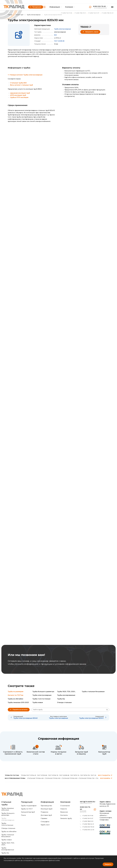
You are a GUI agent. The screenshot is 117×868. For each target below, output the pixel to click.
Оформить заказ (90, 32)
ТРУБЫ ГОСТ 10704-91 (29, 775)
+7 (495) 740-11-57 (94, 13)
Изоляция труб (47, 809)
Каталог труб (18, 15)
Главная (10, 15)
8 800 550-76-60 (99, 6)
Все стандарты (105, 775)
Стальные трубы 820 (18, 83)
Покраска (44, 812)
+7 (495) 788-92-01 (107, 13)
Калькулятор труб (28, 812)
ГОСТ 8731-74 (75, 775)
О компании (65, 806)
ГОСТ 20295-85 (59, 41)
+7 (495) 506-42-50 (88, 830)
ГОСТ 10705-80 (42, 775)
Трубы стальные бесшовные (93, 692)
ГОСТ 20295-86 (96, 775)
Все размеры (106, 778)
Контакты (64, 815)
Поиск (23, 815)
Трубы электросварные (32, 15)
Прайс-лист (45, 825)
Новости (64, 809)
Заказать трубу (66, 818)
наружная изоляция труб (20, 93)
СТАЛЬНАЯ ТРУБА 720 (87, 778)
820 (55, 35)
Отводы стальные (64, 702)
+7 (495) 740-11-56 (66, 13)
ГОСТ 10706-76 (53, 775)
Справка (44, 818)
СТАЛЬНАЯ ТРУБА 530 (53, 778)
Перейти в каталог (19, 710)
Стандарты (45, 822)
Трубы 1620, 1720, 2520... (66, 692)
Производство (46, 806)
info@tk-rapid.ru (88, 802)
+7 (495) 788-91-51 (80, 13)
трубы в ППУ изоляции (19, 97)
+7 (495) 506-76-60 (88, 827)
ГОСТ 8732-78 (85, 775)
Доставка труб (46, 815)
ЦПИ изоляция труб (18, 95)
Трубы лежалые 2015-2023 (18, 702)
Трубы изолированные (66, 695)
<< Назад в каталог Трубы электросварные (25, 75)
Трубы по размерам (16, 692)
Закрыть (108, 864)
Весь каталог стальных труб (21, 85)
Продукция (36, 7)
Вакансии (64, 812)
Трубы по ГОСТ (27, 809)
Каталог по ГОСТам (15, 695)
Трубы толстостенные (41, 699)
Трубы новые (38, 702)
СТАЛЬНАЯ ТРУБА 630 (70, 778)
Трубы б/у (61, 699)
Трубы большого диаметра (43, 692)
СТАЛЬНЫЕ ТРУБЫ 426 (35, 778)
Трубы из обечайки (15, 699)
